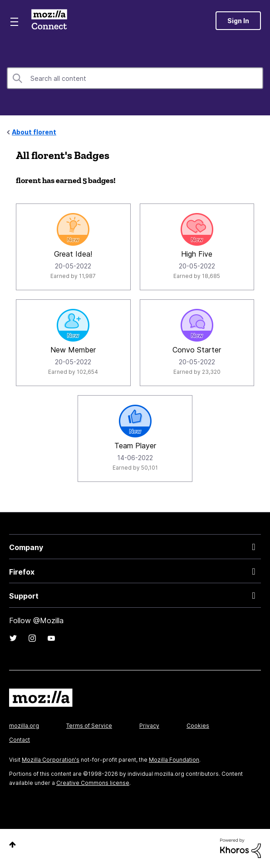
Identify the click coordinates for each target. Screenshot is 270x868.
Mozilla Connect (49, 20)
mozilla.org (24, 726)
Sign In (238, 21)
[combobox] (135, 78)
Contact (20, 740)
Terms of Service (89, 726)
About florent (34, 132)
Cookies (198, 726)
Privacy (149, 726)
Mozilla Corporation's (51, 760)
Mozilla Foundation (174, 760)
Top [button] (12, 845)
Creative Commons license (93, 783)
